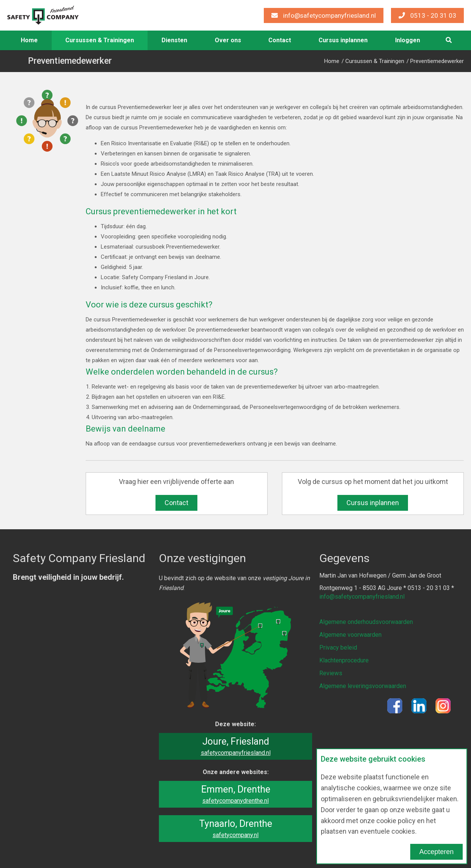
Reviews (331, 671)
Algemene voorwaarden (350, 634)
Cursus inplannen (343, 40)
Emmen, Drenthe (235, 794)
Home (29, 40)
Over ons (228, 40)
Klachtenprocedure (344, 659)
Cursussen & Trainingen (100, 40)
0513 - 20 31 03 (427, 15)
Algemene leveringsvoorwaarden (363, 684)
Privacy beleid (338, 646)
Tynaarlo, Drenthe (235, 828)
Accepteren (436, 852)
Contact (280, 40)
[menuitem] (29, 40)
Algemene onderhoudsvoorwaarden (366, 621)
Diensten (174, 40)
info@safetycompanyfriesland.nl (324, 15)
